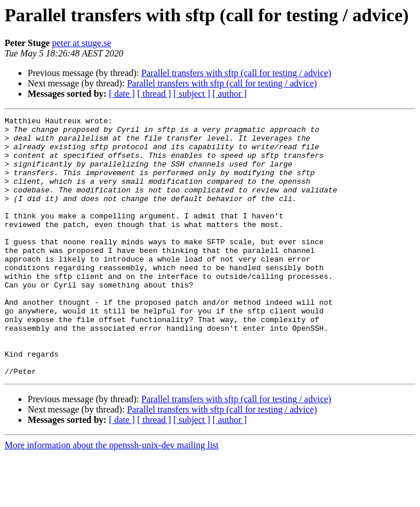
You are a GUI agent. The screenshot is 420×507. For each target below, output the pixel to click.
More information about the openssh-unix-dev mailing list (112, 497)
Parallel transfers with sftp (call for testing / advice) (236, 73)
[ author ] (230, 94)
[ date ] (122, 94)
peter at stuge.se (82, 43)
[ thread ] (154, 94)
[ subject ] (192, 94)
